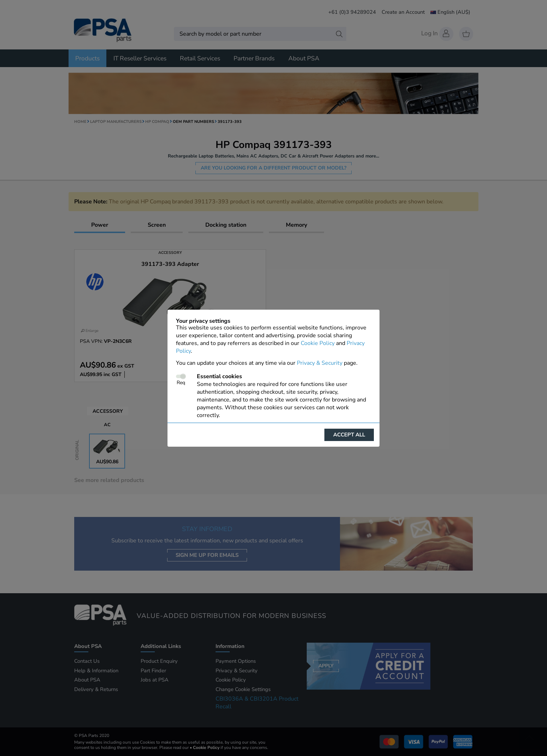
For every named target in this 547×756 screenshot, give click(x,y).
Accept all (349, 435)
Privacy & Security (320, 363)
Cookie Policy (318, 343)
